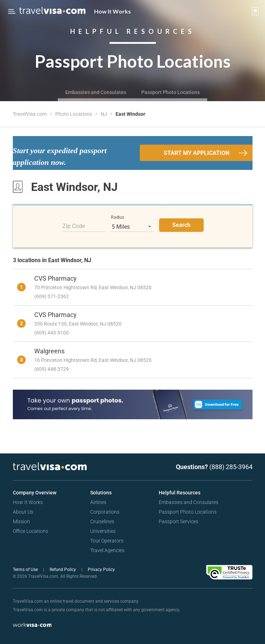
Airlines (98, 502)
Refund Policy (63, 570)
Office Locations (30, 531)
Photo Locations (74, 114)
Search (181, 225)
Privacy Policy (101, 570)
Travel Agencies (107, 550)
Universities (103, 531)
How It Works (113, 11)
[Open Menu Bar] (12, 11)
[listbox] (132, 227)
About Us (23, 512)
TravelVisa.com (30, 114)
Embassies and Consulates (96, 92)
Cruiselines (102, 521)
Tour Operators (107, 541)
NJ (104, 114)
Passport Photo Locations (170, 92)
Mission (21, 521)
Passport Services (179, 521)
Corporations (105, 512)
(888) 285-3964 (231, 467)
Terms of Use (26, 570)
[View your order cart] (255, 11)
